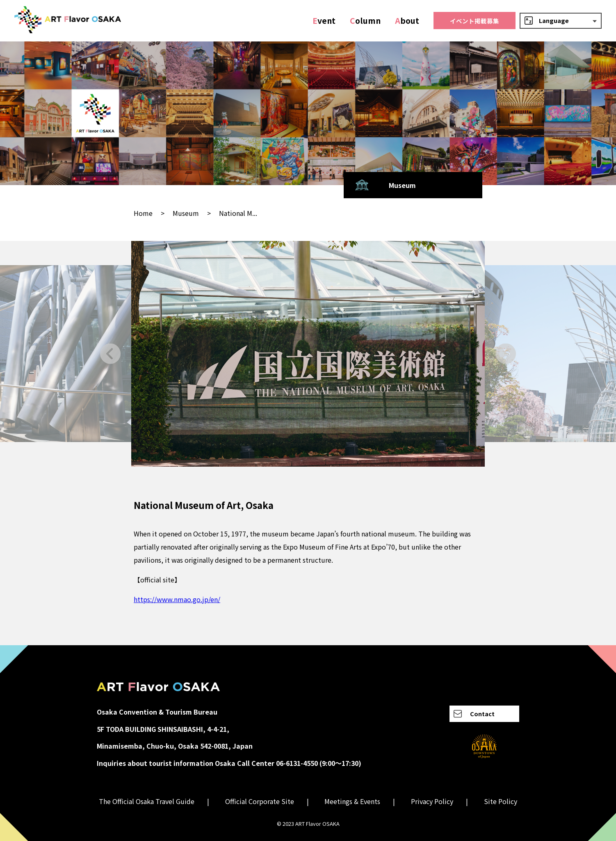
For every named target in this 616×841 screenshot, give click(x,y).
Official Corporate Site (260, 801)
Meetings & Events (352, 801)
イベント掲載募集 (475, 21)
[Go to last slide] (111, 354)
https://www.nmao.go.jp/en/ (177, 599)
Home (143, 213)
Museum (186, 213)
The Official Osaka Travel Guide (147, 801)
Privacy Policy (432, 801)
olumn (365, 21)
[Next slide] (505, 354)
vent (324, 21)
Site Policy (501, 801)
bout (407, 21)
